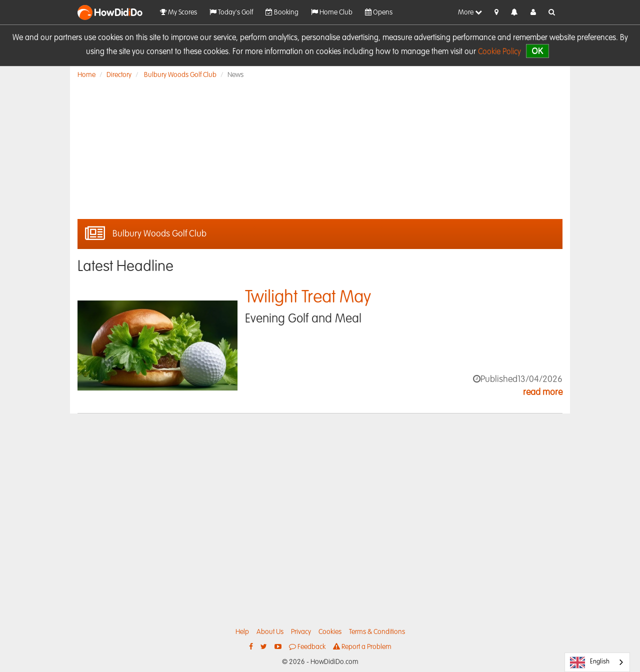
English (590, 662)
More (470, 12)
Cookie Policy (499, 52)
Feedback (307, 647)
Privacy (301, 632)
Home (86, 75)
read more (543, 392)
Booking (282, 12)
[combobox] (597, 662)
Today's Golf (231, 12)
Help (242, 632)
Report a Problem (362, 647)
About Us (270, 632)
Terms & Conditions (377, 632)
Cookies (330, 632)
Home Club (332, 12)
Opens (379, 12)
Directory (119, 75)
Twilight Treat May (308, 298)
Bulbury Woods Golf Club (180, 75)
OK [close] (537, 51)
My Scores (178, 12)
